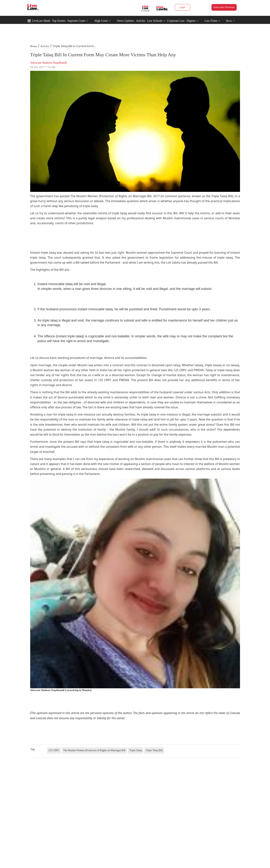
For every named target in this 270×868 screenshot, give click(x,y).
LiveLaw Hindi (41, 21)
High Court (101, 21)
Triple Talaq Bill (154, 750)
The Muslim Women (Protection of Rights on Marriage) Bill (94, 750)
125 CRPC (54, 750)
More (230, 21)
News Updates (126, 21)
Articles (141, 21)
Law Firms (212, 21)
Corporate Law (176, 21)
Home (34, 46)
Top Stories (59, 21)
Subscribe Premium (224, 7)
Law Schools (156, 21)
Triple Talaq (136, 750)
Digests (191, 21)
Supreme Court (76, 21)
